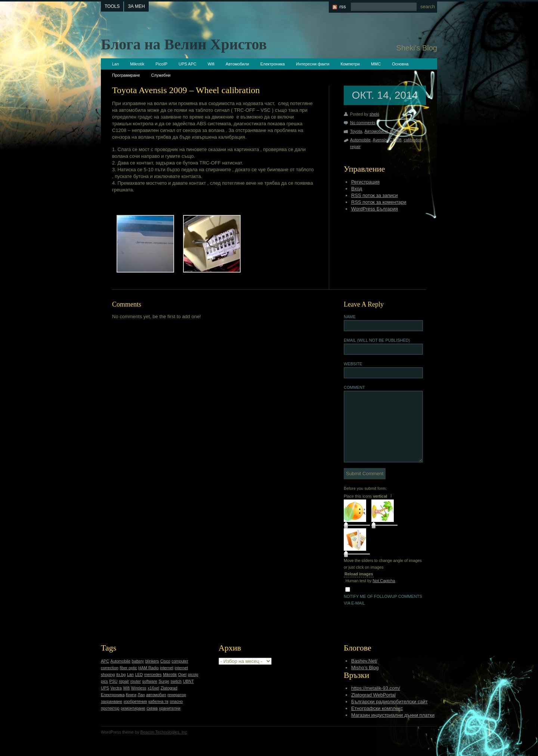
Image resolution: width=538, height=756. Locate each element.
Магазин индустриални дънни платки (393, 715)
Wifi (211, 64)
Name (350, 317)
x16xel (153, 688)
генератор (177, 695)
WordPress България (375, 209)
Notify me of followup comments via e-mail (383, 600)
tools (112, 6)
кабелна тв (158, 701)
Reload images (359, 574)
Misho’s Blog (365, 668)
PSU (114, 681)
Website (353, 364)
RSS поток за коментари (379, 202)
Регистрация (365, 182)
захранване (112, 701)
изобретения (135, 701)
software (149, 681)
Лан (141, 695)
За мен (136, 6)
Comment (354, 387)
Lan (115, 64)
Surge (164, 681)
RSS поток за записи (375, 195)
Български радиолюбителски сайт (389, 702)
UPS (105, 688)
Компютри (350, 64)
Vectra (116, 688)
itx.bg (121, 674)
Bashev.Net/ (364, 661)
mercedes (153, 674)
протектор (110, 708)
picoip (193, 674)
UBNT (188, 681)
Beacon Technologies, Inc (164, 732)
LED (139, 674)
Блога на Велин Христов (184, 44)
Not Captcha (384, 581)
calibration (413, 140)
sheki (374, 114)
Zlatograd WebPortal (373, 695)
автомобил (156, 695)
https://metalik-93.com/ (376, 688)
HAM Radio (148, 668)
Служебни (161, 75)
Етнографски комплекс (377, 708)
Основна (400, 64)
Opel (183, 674)
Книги (131, 695)
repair (355, 147)
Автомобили (237, 64)
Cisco (165, 661)
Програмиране (126, 75)
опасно (177, 701)
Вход (357, 189)
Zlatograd (169, 688)
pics (104, 681)
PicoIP (161, 64)
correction (110, 668)
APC (105, 661)
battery (138, 661)
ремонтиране (133, 708)
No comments (363, 123)
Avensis (380, 140)
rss (342, 7)
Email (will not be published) (377, 340)
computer (180, 661)
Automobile (360, 140)
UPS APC (188, 64)
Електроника (273, 64)
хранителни (170, 708)
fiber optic (128, 668)
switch (176, 681)
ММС (376, 64)
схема (152, 708)
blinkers (152, 661)
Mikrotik (137, 64)
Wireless (139, 688)
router (136, 681)
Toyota (356, 131)
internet (167, 668)
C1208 (395, 140)
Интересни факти (313, 64)
